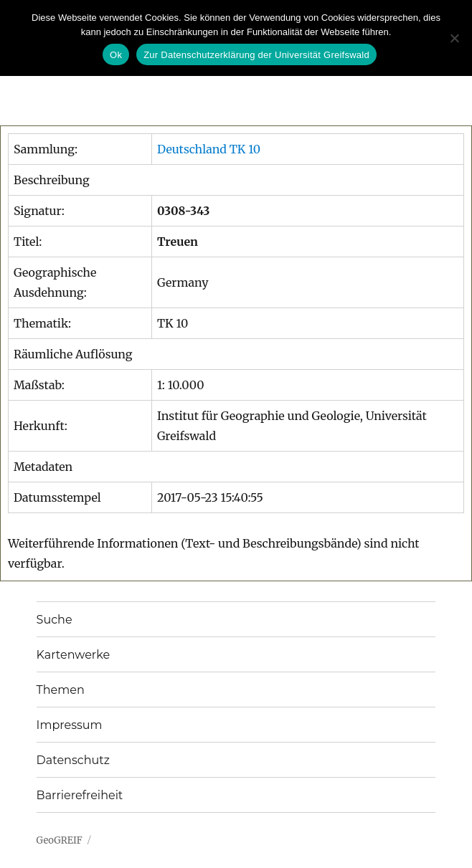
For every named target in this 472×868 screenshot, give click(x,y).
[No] (454, 38)
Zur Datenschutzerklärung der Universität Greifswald (256, 55)
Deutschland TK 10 (209, 149)
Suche (55, 620)
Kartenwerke (73, 655)
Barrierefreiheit (80, 795)
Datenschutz (73, 760)
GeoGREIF (60, 840)
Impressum (70, 725)
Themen (61, 690)
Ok (116, 55)
